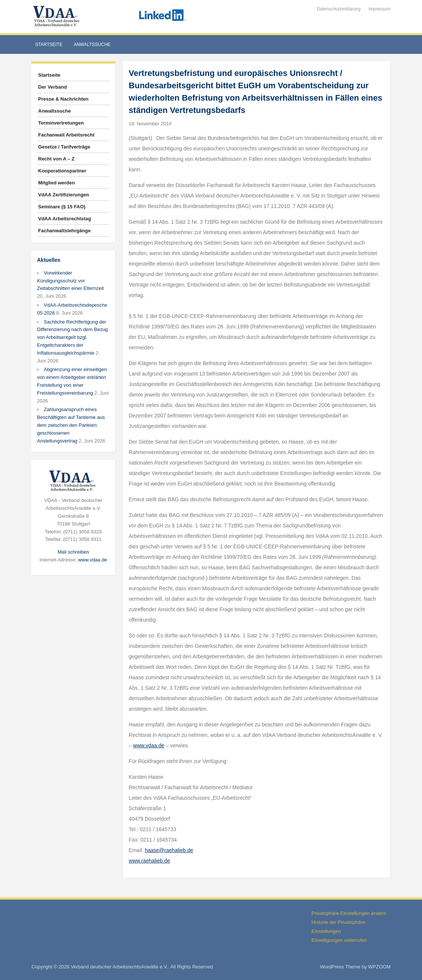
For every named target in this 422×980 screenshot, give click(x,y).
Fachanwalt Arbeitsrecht (66, 135)
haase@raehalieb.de (169, 850)
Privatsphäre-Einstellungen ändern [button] (349, 913)
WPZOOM (379, 967)
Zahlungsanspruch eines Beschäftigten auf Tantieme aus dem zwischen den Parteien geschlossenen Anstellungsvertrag (71, 425)
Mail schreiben (73, 552)
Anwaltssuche (92, 45)
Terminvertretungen (61, 123)
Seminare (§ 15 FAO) (62, 207)
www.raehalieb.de (149, 861)
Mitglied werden (56, 183)
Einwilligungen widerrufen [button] (339, 940)
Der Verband (53, 87)
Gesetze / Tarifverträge (64, 147)
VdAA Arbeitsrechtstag (65, 219)
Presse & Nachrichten (63, 99)
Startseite (49, 45)
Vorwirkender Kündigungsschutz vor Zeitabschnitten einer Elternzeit (70, 281)
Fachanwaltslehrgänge (64, 231)
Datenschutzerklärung (339, 9)
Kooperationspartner (62, 171)
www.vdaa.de (93, 560)
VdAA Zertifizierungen (64, 195)
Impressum (380, 9)
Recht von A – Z (56, 159)
